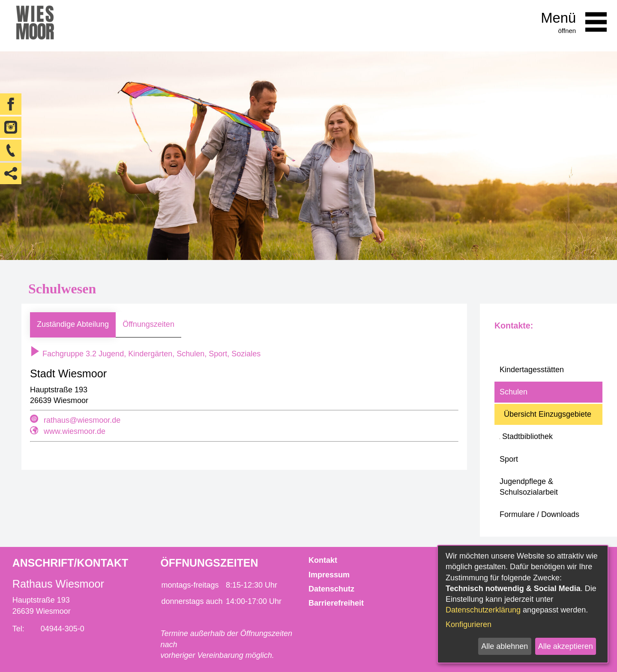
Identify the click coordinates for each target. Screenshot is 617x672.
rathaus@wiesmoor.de (82, 420)
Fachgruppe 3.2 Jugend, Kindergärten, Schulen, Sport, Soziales (145, 354)
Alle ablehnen (505, 646)
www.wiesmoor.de (75, 431)
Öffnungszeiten (148, 324)
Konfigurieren (469, 624)
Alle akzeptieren (566, 646)
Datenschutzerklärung (483, 610)
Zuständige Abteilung (73, 324)
